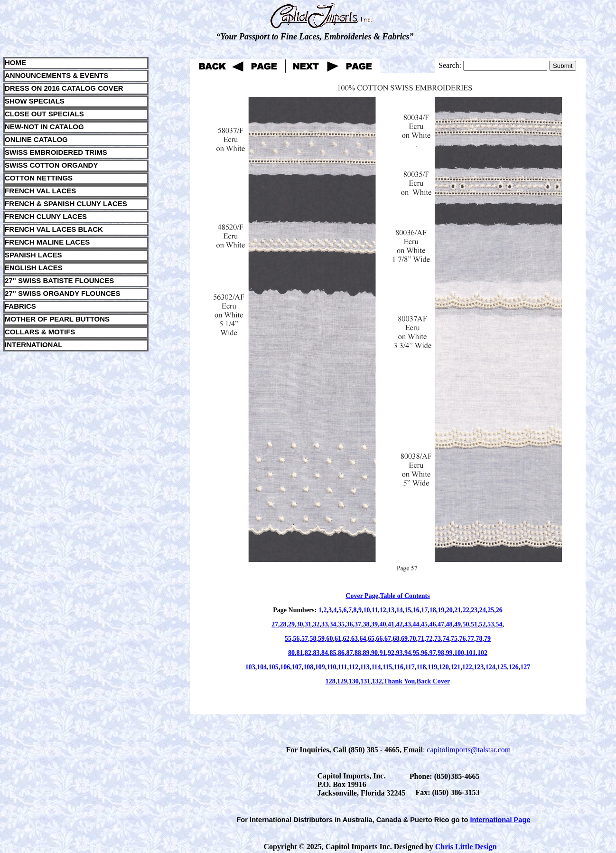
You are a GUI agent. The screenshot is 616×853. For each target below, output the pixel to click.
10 (366, 610)
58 (313, 639)
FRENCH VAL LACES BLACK (54, 229)
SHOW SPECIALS (35, 101)
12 (383, 610)
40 (383, 624)
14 (400, 610)
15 (408, 610)
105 (274, 667)
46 (433, 624)
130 (354, 681)
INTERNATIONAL (33, 345)
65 (371, 639)
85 (333, 653)
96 (424, 653)
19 (441, 610)
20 (449, 610)
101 (471, 653)
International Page (500, 820)
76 (463, 639)
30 (300, 624)
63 (355, 639)
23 (474, 610)
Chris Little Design (466, 847)
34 (333, 624)
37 (358, 624)
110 (331, 667)
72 (429, 639)
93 (400, 653)
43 (408, 624)
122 (467, 667)
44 (416, 624)
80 (291, 653)
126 (514, 667)
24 (483, 610)
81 (300, 653)
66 (380, 639)
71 (421, 639)
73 (438, 639)
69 (404, 639)
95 (416, 653)
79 (487, 639)
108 (308, 667)
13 (391, 610)
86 (341, 653)
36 (350, 624)
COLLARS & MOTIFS (40, 332)
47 (441, 624)
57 (305, 639)
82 (308, 653)
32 (317, 624)
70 (413, 639)
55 (288, 639)
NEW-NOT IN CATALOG (44, 127)
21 (457, 610)
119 (432, 667)
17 (424, 610)
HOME (15, 62)
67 (388, 639)
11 (375, 610)
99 (449, 653)
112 (354, 667)
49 (457, 624)
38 (366, 624)
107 (297, 667)
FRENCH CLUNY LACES (46, 216)
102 (482, 653)
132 (377, 681)
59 (321, 639)
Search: (450, 65)
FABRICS (20, 306)
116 (399, 667)
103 (250, 667)
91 (383, 653)
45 (424, 624)
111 (342, 667)
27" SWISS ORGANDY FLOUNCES (63, 293)
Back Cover (433, 681)
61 (338, 639)
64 (363, 639)
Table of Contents (405, 596)
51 (474, 624)
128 (331, 681)
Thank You (399, 681)
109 (320, 667)
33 (325, 624)
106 (285, 667)
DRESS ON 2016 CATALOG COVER (64, 88)
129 (342, 681)
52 (483, 624)
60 (330, 639)
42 (400, 624)
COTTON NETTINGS (39, 178)
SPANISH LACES (33, 255)
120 (444, 667)
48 (449, 624)
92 (391, 653)
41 (391, 624)
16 (416, 610)
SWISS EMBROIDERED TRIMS (56, 152)
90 (374, 653)
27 (275, 624)
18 (433, 610)
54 (499, 624)
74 (446, 639)
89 (366, 653)
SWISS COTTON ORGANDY (51, 165)
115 (387, 667)
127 (525, 667)
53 (491, 624)
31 (308, 624)
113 (365, 667)
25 (491, 610)
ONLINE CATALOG (36, 139)
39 (374, 624)
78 (479, 639)
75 (454, 639)
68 (396, 639)
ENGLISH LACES (34, 268)
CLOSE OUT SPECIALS (44, 114)
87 (350, 653)
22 (466, 610)
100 (459, 653)
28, (284, 624)
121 (455, 667)
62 (346, 639)
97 (433, 653)
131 (365, 681)
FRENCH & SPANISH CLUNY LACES (66, 204)
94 (408, 653)
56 (297, 639)
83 (317, 653)
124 (490, 667)
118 (421, 667)
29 (291, 624)
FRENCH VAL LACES (40, 191)
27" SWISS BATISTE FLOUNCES (59, 280)
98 (441, 653)
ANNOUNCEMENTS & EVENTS (56, 75)
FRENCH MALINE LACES (47, 242)
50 (466, 624)
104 (262, 667)
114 (376, 667)
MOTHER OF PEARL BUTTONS (57, 319)
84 (325, 653)
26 (499, 610)
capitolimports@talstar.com (469, 750)
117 (410, 667)
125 (502, 667)
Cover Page (362, 596)
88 (358, 653)
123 (479, 667)
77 (471, 639)
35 (341, 624)
